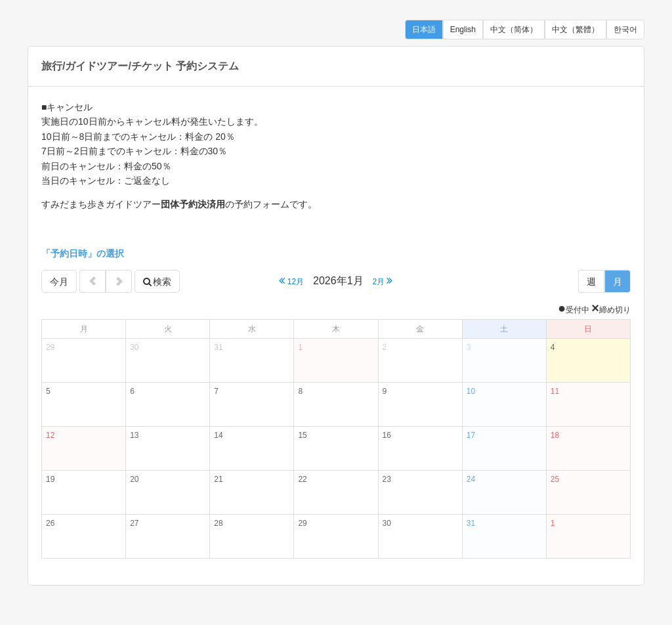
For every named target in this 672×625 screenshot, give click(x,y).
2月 (382, 281)
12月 (291, 281)
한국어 (625, 30)
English (463, 30)
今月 (59, 282)
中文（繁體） (576, 30)
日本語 (424, 30)
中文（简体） (514, 30)
